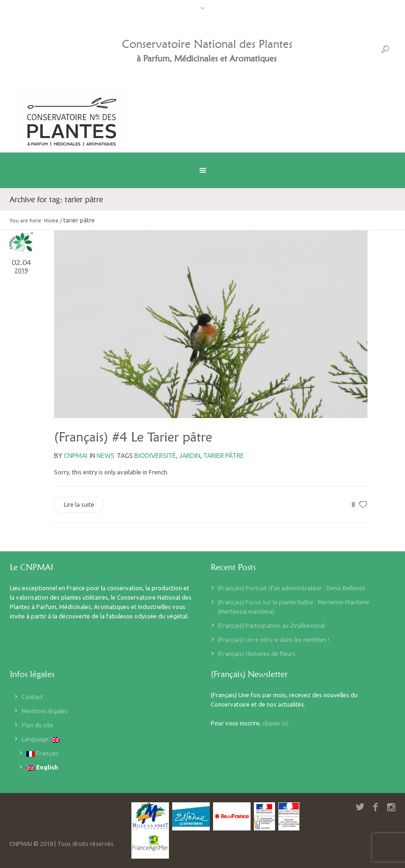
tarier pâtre (224, 456)
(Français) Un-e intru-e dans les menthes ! (274, 640)
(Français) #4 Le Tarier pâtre (133, 437)
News (106, 456)
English (42, 767)
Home (51, 221)
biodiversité (155, 456)
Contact (32, 697)
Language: (41, 739)
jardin (190, 456)
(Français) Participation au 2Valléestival (271, 625)
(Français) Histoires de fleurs (257, 654)
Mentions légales (45, 711)
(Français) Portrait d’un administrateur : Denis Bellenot (291, 588)
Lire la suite (79, 504)
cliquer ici (275, 723)
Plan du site (37, 725)
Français (42, 753)
